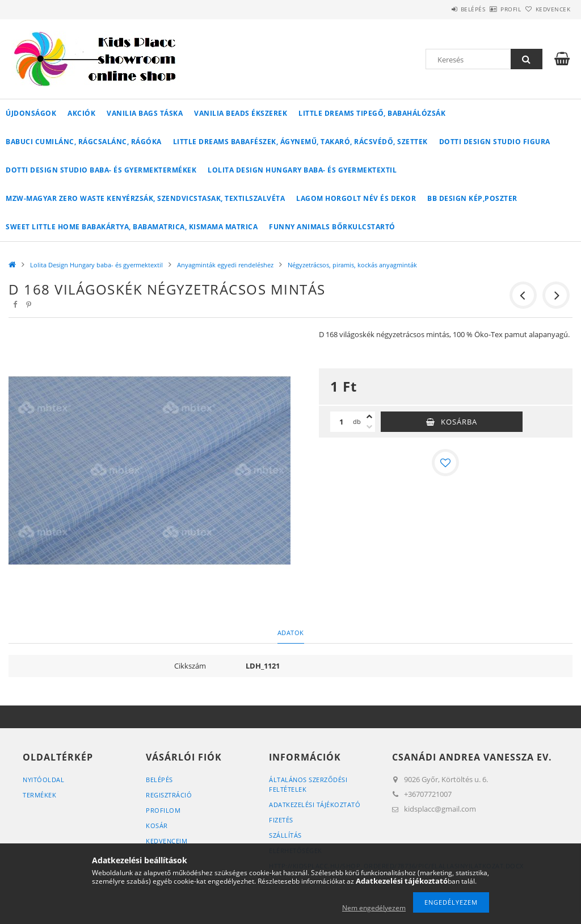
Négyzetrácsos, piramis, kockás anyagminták (352, 265)
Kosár (157, 826)
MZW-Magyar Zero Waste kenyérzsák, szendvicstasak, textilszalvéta (145, 198)
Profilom (163, 810)
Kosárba (459, 422)
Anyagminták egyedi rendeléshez (225, 265)
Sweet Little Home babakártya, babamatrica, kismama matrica (132, 227)
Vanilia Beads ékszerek (241, 113)
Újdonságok (31, 113)
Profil (492, 9)
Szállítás (285, 835)
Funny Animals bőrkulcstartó (332, 227)
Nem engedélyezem (374, 908)
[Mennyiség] (342, 422)
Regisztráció (169, 795)
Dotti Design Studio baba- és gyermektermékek (101, 170)
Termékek (39, 795)
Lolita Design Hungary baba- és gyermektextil (302, 170)
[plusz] (369, 417)
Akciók (81, 113)
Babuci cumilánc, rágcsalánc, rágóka (84, 142)
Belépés (441, 9)
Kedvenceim (167, 841)
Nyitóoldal (43, 780)
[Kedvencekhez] (445, 463)
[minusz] (369, 427)
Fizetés (281, 820)
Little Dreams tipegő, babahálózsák (372, 113)
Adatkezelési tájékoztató (315, 805)
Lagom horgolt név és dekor (356, 198)
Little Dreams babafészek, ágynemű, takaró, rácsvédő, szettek (300, 142)
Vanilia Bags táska (145, 113)
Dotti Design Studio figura (495, 142)
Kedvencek (546, 9)
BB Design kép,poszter (472, 198)
